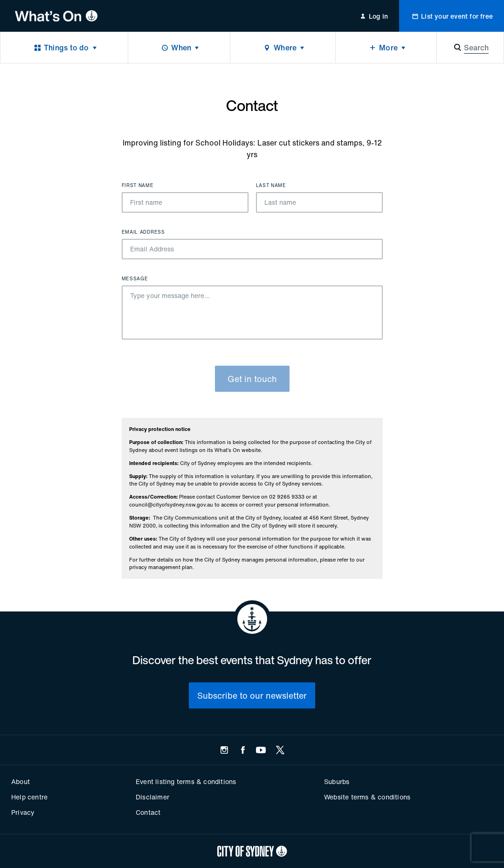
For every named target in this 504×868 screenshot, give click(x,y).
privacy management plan (161, 567)
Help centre (29, 797)
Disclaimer (152, 797)
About (21, 781)
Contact (148, 812)
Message (135, 279)
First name (138, 186)
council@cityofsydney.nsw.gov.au (171, 505)
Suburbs (337, 781)
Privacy (23, 812)
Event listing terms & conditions (186, 781)
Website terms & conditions (367, 797)
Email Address (143, 232)
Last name (271, 186)
